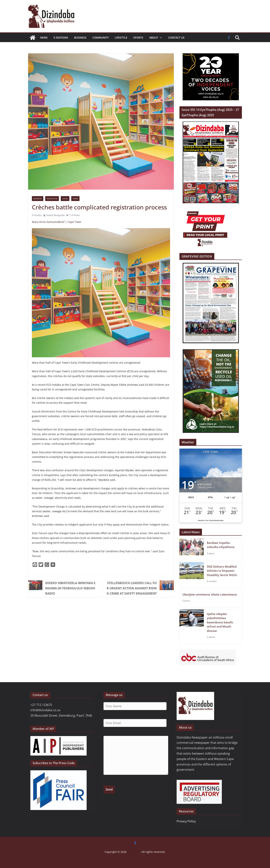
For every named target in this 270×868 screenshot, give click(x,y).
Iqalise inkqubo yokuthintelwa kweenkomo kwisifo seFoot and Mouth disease (220, 622)
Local (65, 199)
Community (101, 38)
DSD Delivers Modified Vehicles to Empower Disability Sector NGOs (222, 571)
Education (52, 199)
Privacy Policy (186, 821)
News (44, 38)
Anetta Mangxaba (55, 215)
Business (80, 38)
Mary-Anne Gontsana (45, 222)
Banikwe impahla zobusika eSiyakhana (221, 545)
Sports (138, 38)
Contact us (176, 38)
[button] (160, 38)
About (154, 38)
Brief (61, 222)
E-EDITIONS (61, 38)
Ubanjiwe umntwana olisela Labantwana (210, 594)
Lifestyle (121, 38)
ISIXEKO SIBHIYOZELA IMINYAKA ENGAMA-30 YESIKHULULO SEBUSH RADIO (70, 588)
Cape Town (74, 222)
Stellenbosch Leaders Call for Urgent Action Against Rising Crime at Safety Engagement (132, 588)
